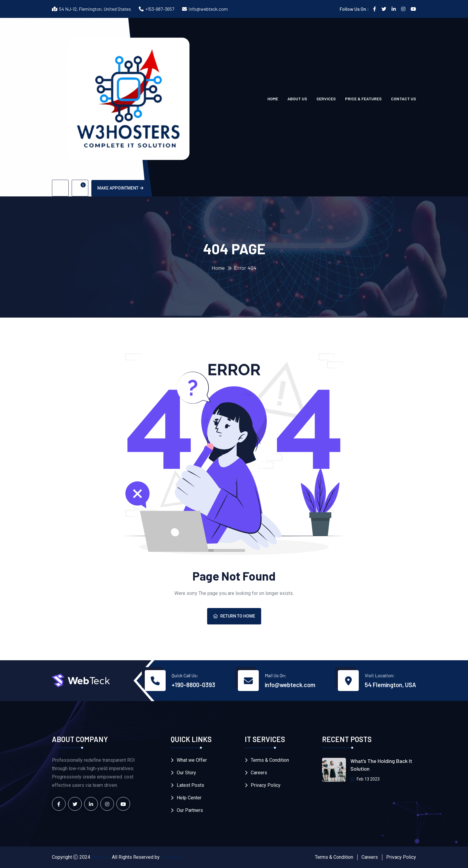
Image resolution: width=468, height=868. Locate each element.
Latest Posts (190, 785)
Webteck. (101, 857)
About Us (297, 99)
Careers (259, 773)
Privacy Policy (266, 785)
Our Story (186, 773)
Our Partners (190, 810)
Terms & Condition (270, 760)
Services (326, 99)
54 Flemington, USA (390, 685)
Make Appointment (120, 188)
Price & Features (363, 99)
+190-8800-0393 (193, 685)
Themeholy (172, 857)
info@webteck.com (208, 9)
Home (273, 99)
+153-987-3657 (160, 9)
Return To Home (234, 616)
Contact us (404, 99)
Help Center (189, 798)
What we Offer (192, 760)
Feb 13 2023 (365, 779)
